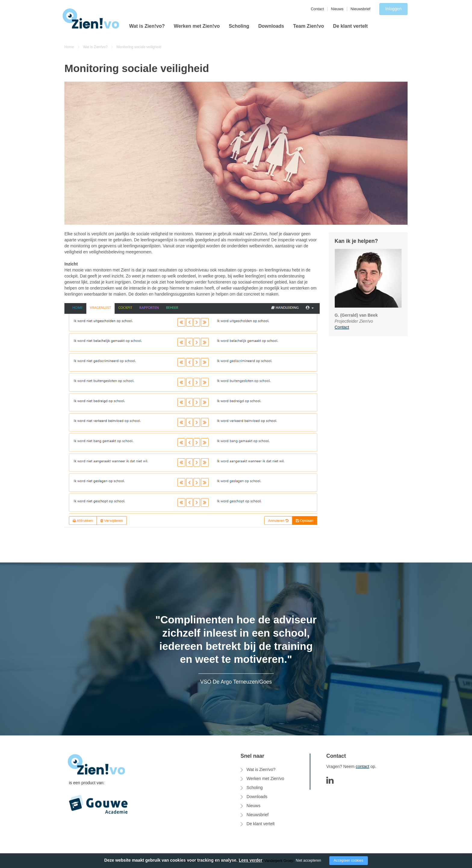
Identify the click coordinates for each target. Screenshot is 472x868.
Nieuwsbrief (360, 9)
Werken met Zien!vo (197, 26)
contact (363, 766)
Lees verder (251, 860)
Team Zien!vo (309, 26)
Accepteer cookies (349, 860)
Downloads (271, 26)
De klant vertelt (350, 26)
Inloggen (393, 9)
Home (69, 47)
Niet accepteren (309, 860)
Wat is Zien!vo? (147, 26)
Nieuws (337, 9)
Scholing (239, 26)
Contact (317, 9)
